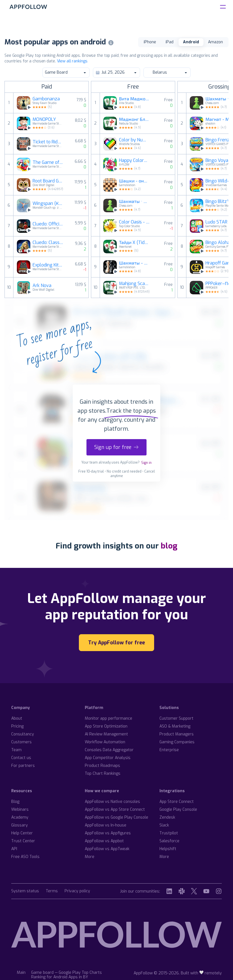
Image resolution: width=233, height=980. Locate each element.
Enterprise (169, 750)
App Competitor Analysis (108, 758)
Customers (21, 742)
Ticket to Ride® (48, 142)
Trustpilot (169, 833)
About (17, 718)
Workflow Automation (105, 742)
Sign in (146, 463)
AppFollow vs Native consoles (112, 802)
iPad (170, 42)
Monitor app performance (108, 718)
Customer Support (176, 718)
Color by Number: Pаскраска (134, 140)
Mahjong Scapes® (134, 284)
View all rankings (72, 61)
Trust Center (23, 841)
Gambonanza (46, 99)
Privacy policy (77, 891)
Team (16, 750)
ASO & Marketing (175, 726)
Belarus (167, 72)
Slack (164, 825)
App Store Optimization (106, 726)
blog (169, 546)
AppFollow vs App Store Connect (115, 809)
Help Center (22, 833)
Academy (20, 817)
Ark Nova (42, 286)
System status (25, 891)
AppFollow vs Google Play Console (116, 817)
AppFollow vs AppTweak (107, 849)
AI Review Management (106, 734)
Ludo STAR (216, 222)
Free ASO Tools (25, 857)
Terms (52, 891)
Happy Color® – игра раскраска (134, 161)
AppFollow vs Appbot (104, 841)
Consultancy (23, 734)
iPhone (150, 42)
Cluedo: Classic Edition (48, 243)
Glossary (20, 825)
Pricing (17, 726)
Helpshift (168, 849)
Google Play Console (178, 809)
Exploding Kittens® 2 (48, 265)
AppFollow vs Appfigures (108, 833)
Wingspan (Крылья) (48, 204)
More (90, 857)
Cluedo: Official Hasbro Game (48, 224)
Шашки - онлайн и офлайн (134, 181)
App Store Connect (177, 802)
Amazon (215, 42)
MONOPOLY (44, 119)
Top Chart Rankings (103, 774)
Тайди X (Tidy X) (134, 243)
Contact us (21, 758)
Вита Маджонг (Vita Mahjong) (134, 99)
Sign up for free (116, 447)
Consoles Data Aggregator (109, 750)
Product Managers (177, 734)
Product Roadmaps (102, 766)
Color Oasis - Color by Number (134, 222)
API (14, 849)
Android (191, 42)
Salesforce (169, 841)
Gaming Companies (177, 742)
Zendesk (167, 817)
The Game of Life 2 (48, 162)
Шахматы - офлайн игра (134, 263)
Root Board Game (48, 181)
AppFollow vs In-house (106, 825)
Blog (15, 802)
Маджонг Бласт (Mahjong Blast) (134, 119)
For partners (23, 766)
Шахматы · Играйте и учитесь (134, 202)
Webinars (20, 809)
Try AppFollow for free (116, 643)
